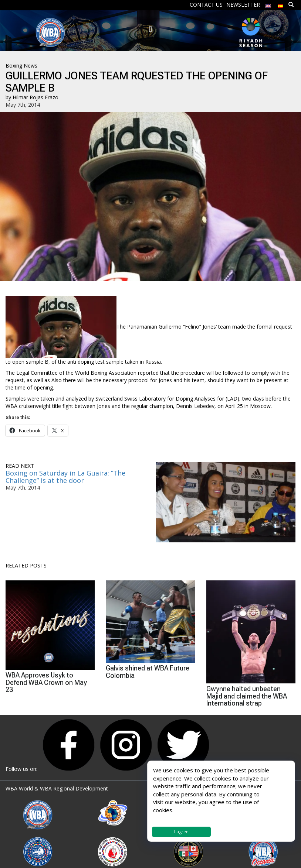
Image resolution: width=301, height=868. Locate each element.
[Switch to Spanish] (281, 4)
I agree (181, 832)
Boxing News (21, 66)
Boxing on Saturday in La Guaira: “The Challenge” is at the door (65, 477)
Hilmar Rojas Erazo (35, 97)
